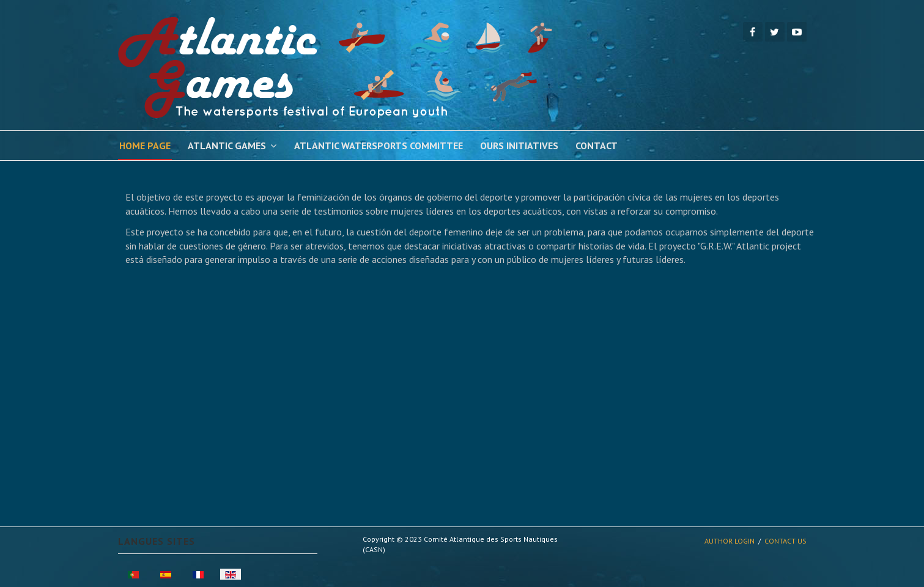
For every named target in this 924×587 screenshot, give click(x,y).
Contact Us (785, 541)
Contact (597, 146)
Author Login (730, 541)
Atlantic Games (227, 146)
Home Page (145, 146)
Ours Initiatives (519, 146)
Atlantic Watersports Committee (379, 146)
